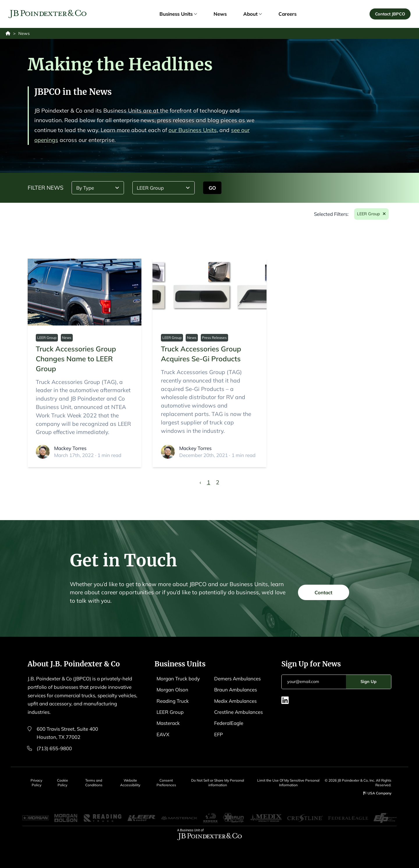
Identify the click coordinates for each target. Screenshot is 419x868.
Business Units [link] (178, 14)
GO (212, 188)
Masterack (168, 723)
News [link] (220, 14)
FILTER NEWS (46, 188)
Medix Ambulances (235, 701)
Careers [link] (287, 14)
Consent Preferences (166, 783)
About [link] (252, 14)
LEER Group (47, 338)
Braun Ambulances (236, 690)
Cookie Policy (63, 783)
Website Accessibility (130, 783)
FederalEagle (229, 723)
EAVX (163, 734)
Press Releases (214, 338)
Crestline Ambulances (238, 712)
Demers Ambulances (237, 678)
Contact (323, 595)
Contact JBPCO (390, 14)
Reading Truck (173, 701)
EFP (219, 734)
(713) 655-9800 (54, 748)
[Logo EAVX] (47, 14)
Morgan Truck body (178, 678)
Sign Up (369, 682)
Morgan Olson (172, 690)
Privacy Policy (36, 783)
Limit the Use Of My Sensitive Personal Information (288, 783)
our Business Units (193, 130)
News (67, 338)
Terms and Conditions (94, 783)
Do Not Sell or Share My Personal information (218, 783)
